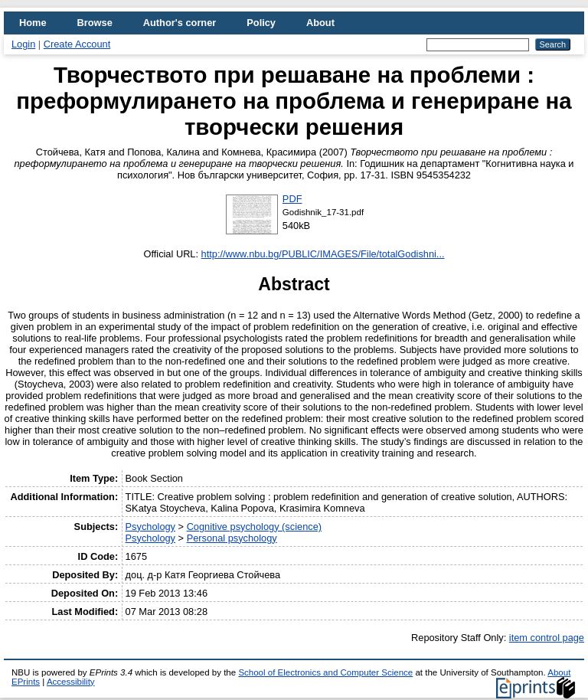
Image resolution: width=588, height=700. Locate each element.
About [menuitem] (320, 23)
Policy (261, 23)
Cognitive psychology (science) (254, 527)
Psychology (150, 527)
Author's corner (180, 23)
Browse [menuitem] (95, 23)
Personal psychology (232, 538)
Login (23, 44)
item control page (547, 638)
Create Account (77, 44)
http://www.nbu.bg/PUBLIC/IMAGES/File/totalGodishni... (323, 254)
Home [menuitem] (33, 23)
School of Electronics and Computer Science (325, 672)
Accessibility (71, 682)
